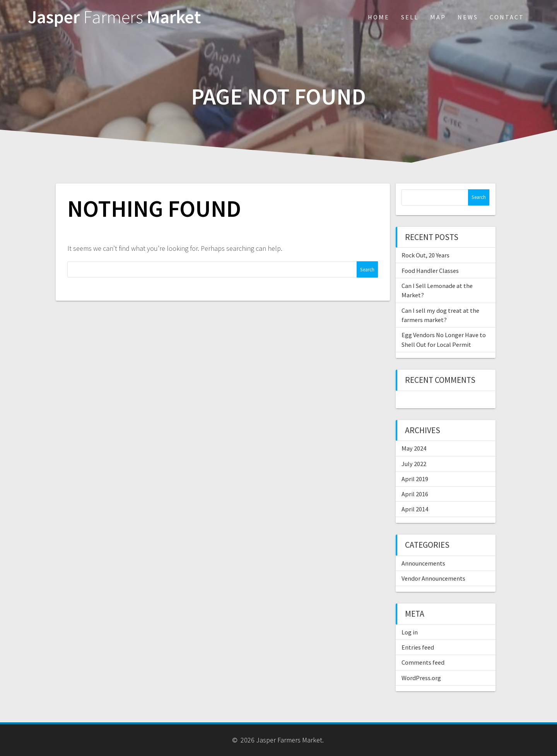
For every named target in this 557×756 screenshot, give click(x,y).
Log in (410, 632)
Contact (507, 17)
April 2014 (415, 509)
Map (438, 17)
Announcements (423, 563)
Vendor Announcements (433, 578)
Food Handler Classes (430, 271)
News (468, 17)
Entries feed (418, 647)
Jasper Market (114, 17)
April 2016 (415, 494)
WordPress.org (421, 678)
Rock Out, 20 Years (425, 255)
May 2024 (414, 448)
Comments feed (423, 662)
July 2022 (414, 464)
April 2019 (415, 479)
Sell (410, 17)
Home (379, 17)
